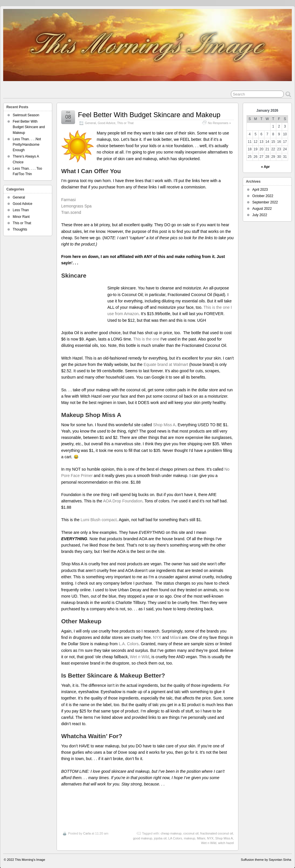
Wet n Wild (209, 837)
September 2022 (265, 202)
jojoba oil (160, 832)
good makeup (143, 832)
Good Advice (106, 123)
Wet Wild (140, 650)
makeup (189, 832)
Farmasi (70, 200)
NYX (157, 631)
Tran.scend (71, 212)
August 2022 (262, 209)
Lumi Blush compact (99, 513)
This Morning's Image (30, 853)
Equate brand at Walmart (166, 358)
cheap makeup (171, 827)
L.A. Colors (129, 637)
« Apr (265, 167)
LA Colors (175, 832)
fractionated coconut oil (217, 827)
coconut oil (191, 827)
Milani (201, 832)
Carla (87, 827)
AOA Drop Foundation (123, 495)
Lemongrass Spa (76, 206)
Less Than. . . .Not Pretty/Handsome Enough (27, 145)
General (90, 123)
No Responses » (219, 123)
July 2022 (260, 215)
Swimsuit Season (26, 115)
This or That (125, 123)
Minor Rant (21, 217)
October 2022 (263, 196)
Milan (175, 631)
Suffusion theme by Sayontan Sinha (266, 853)
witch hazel (226, 837)
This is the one (146, 333)
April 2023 (260, 190)
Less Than (21, 210)
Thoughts (20, 229)
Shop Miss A (164, 418)
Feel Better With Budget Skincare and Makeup (149, 115)
